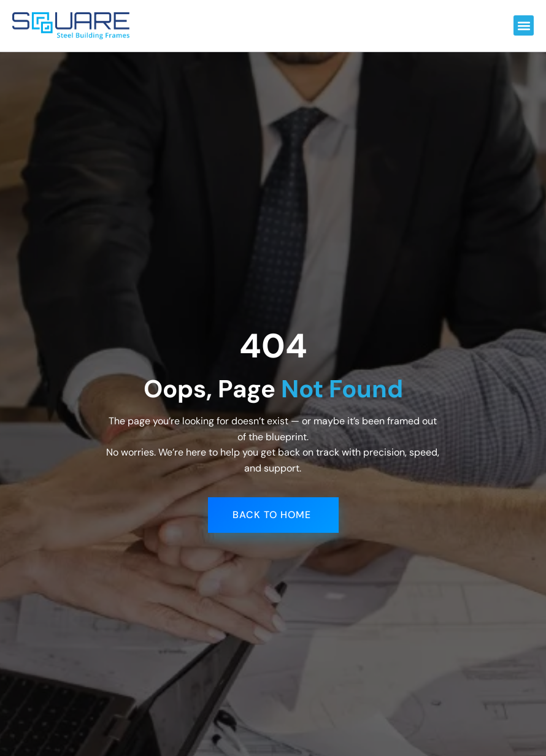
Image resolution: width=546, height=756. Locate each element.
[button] (524, 25)
